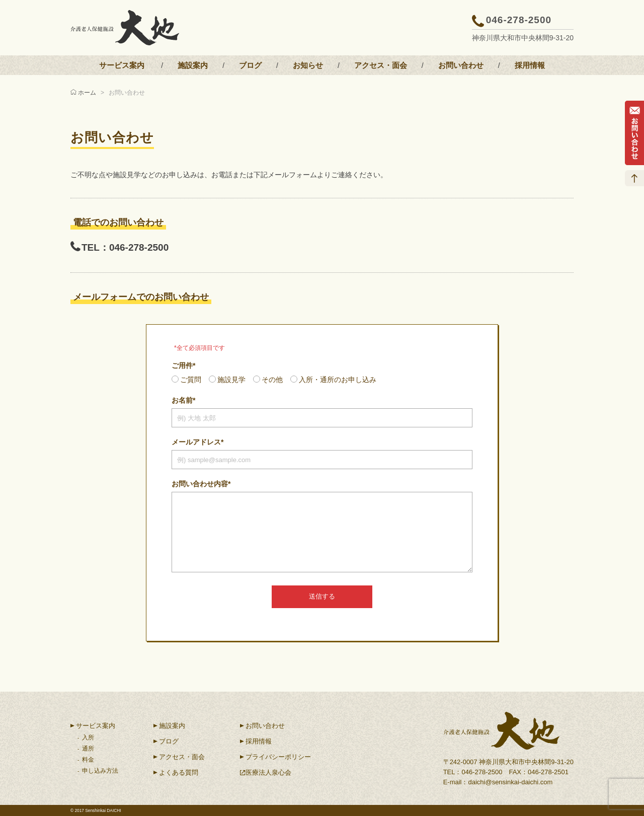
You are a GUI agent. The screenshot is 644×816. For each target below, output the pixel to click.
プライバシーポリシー (278, 757)
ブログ (250, 65)
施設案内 (193, 65)
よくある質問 (179, 772)
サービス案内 (122, 65)
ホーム (87, 93)
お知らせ (308, 65)
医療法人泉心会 (268, 772)
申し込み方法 (100, 771)
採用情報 (530, 65)
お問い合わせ (461, 65)
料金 (88, 760)
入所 (88, 737)
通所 (88, 749)
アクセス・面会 (381, 65)
